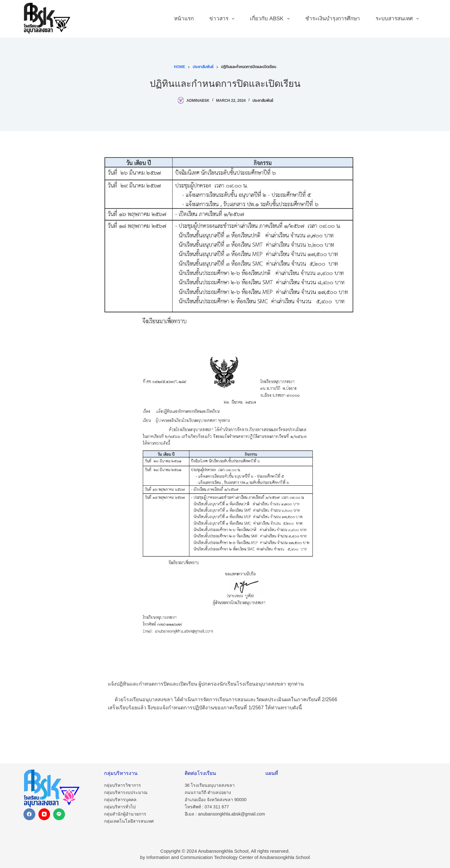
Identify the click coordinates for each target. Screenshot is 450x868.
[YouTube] (44, 814)
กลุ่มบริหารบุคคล (120, 800)
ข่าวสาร (223, 19)
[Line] (59, 814)
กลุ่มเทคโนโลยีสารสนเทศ (129, 821)
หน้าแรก (184, 19)
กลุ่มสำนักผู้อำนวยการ (125, 814)
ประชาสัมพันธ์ (263, 101)
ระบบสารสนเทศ (398, 19)
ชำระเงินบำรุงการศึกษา (333, 19)
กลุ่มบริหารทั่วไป (120, 807)
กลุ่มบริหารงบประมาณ (126, 792)
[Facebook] (29, 814)
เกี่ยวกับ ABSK (271, 19)
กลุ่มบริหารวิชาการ (122, 785)
